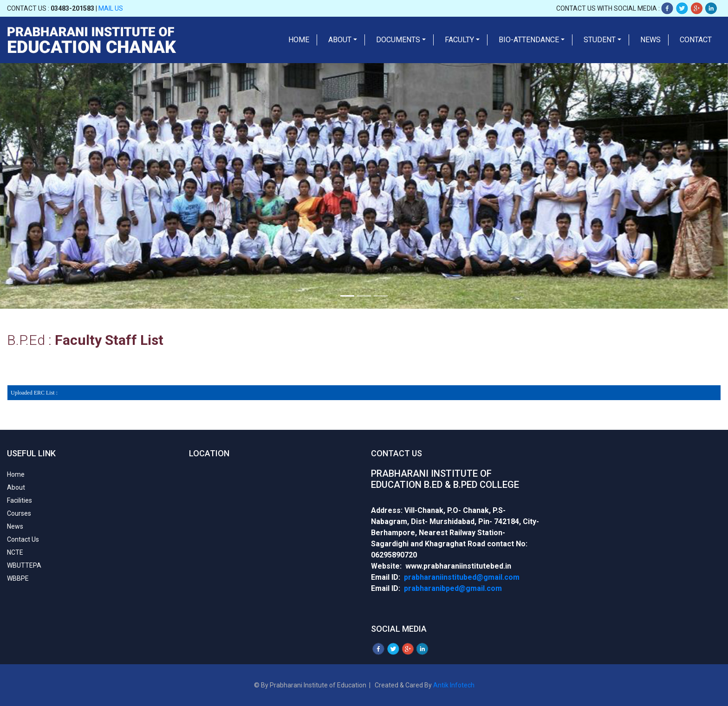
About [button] (340, 40)
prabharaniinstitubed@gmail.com (462, 577)
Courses (19, 513)
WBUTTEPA (24, 565)
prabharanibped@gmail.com (453, 588)
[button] (55, 186)
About (16, 487)
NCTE (15, 552)
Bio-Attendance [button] (529, 40)
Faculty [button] (459, 40)
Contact (696, 40)
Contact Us (23, 539)
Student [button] (600, 40)
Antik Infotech (454, 685)
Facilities (19, 500)
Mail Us (111, 8)
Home (299, 40)
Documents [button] (398, 40)
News (650, 40)
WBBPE (18, 578)
